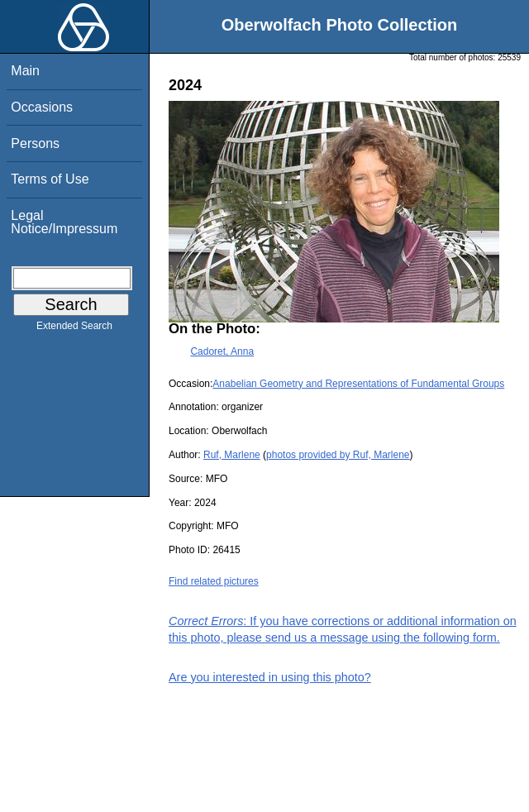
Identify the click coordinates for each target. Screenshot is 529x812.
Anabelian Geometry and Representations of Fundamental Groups (358, 384)
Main (25, 71)
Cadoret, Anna (222, 351)
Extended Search (74, 329)
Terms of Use (50, 179)
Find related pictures (214, 581)
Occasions (42, 107)
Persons (35, 143)
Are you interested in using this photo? (270, 677)
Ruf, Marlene (232, 455)
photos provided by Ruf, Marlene (338, 455)
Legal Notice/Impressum (64, 222)
